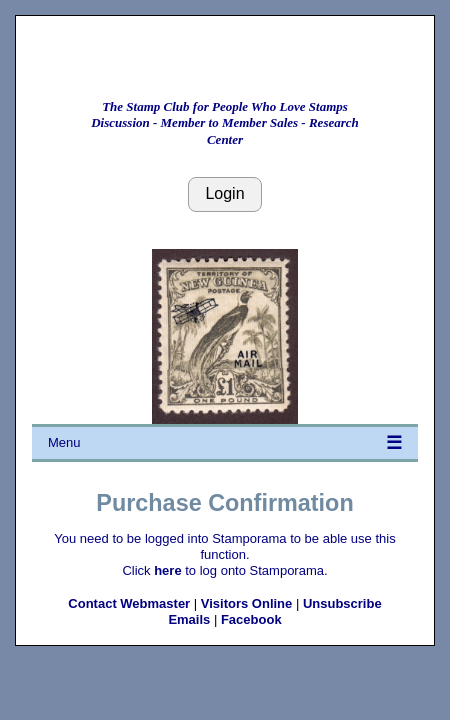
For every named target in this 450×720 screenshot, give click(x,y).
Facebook (251, 619)
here (167, 570)
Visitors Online (247, 603)
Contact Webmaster (129, 603)
